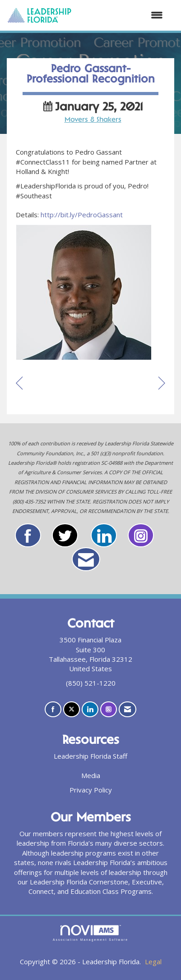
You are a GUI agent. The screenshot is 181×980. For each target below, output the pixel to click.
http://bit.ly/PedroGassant (82, 215)
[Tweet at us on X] (72, 709)
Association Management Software (90, 933)
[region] (162, 384)
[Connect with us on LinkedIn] (90, 709)
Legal (153, 962)
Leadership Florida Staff (90, 756)
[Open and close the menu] (122, 15)
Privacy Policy (91, 790)
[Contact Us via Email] (128, 709)
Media (91, 775)
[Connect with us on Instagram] (109, 709)
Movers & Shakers (93, 120)
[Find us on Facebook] (53, 709)
